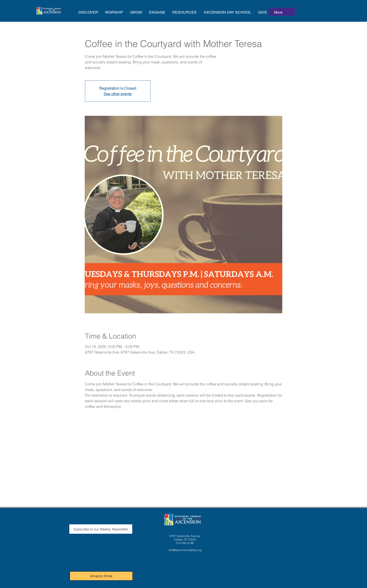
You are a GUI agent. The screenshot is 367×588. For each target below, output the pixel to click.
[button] (88, 12)
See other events (118, 94)
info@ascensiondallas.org (185, 550)
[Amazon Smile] (101, 576)
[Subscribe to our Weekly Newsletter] (101, 529)
